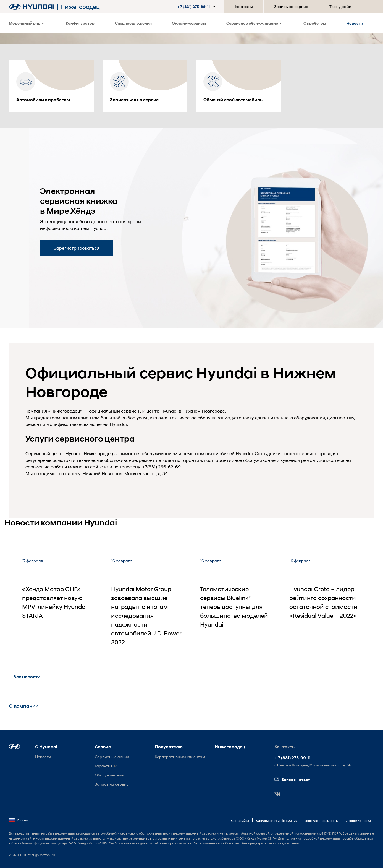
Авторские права (358, 821)
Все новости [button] (27, 677)
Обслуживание (109, 775)
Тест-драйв (340, 6)
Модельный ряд (26, 23)
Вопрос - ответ (292, 779)
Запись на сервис (291, 6)
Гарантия (104, 766)
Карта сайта (240, 821)
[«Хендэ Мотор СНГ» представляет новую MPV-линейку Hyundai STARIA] (58, 605)
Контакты (244, 6)
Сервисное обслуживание (254, 23)
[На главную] (32, 7)
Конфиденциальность (321, 821)
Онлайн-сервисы (189, 23)
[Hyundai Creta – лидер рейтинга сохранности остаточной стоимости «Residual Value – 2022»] (325, 605)
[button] (197, 7)
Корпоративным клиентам (180, 757)
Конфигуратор (80, 23)
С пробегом (315, 23)
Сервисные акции (112, 757)
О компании (24, 706)
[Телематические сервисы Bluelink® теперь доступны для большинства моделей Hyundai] (236, 605)
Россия (18, 820)
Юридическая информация (277, 821)
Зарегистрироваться (77, 248)
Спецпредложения (133, 23)
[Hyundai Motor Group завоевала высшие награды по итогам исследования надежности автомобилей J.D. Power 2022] (147, 605)
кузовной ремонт (299, 460)
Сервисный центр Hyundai (54, 453)
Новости (355, 23)
